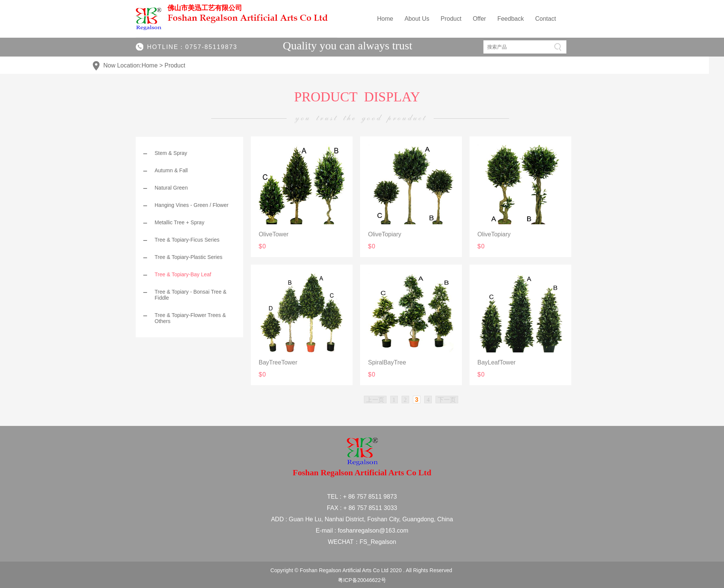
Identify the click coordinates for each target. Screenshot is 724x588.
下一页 (447, 400)
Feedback (511, 19)
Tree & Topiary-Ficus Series (187, 240)
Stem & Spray (171, 153)
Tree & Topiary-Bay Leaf (183, 274)
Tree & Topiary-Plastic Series (189, 257)
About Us (417, 19)
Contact (545, 19)
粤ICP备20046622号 (362, 580)
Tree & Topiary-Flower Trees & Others (190, 318)
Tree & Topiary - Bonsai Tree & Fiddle (191, 295)
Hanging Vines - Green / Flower (192, 205)
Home (385, 19)
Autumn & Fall (171, 170)
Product (451, 19)
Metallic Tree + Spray (179, 222)
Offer (479, 19)
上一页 (375, 400)
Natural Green (171, 188)
